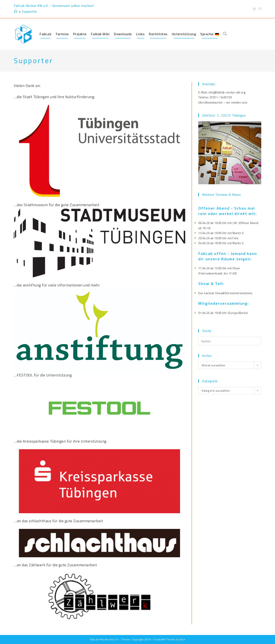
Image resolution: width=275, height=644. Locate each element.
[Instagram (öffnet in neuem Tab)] (254, 9)
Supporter (29, 11)
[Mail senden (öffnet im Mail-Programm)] (259, 9)
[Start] (16, 11)
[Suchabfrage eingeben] (230, 341)
